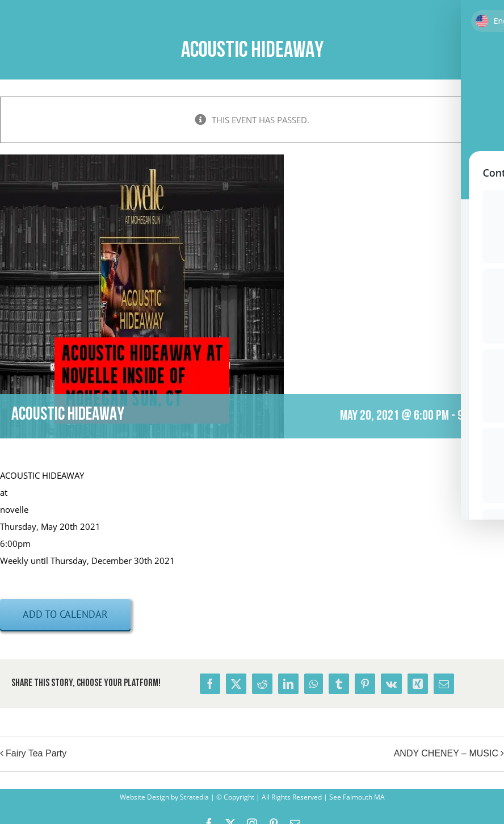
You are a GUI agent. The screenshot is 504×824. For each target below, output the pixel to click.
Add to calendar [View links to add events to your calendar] (65, 614)
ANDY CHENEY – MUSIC (446, 753)
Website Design (144, 797)
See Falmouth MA (356, 797)
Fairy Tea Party (36, 753)
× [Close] (497, 104)
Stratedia (194, 797)
